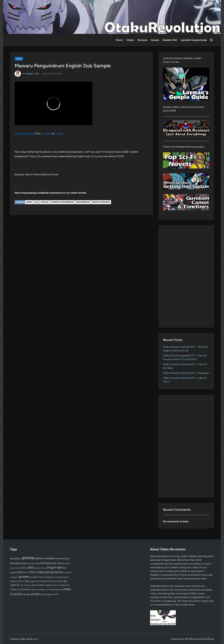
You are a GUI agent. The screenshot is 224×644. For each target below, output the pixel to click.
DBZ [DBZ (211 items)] (31, 568)
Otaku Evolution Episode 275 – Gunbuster (186, 373)
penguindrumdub (25, 133)
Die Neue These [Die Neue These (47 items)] (40, 568)
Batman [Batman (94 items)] (24, 563)
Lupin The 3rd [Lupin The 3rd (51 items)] (25, 585)
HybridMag (208, 639)
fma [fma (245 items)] (20, 572)
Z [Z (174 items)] (57, 594)
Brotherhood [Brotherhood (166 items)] (48, 563)
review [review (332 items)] (35, 594)
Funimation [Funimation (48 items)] (68, 573)
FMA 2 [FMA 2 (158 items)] (33, 572)
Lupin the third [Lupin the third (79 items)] (37, 585)
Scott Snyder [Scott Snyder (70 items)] (46, 594)
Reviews (142, 40)
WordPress (190, 639)
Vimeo (59, 133)
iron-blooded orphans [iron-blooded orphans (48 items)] (61, 577)
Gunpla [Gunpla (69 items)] (49, 577)
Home (119, 40)
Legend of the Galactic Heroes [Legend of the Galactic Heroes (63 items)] (42, 581)
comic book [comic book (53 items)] (15, 568)
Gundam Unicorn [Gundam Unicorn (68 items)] (38, 577)
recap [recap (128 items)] (26, 594)
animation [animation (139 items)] (16, 558)
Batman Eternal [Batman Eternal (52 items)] (34, 563)
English (45, 202)
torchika (46, 133)
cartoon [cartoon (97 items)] (61, 563)
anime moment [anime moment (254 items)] (45, 558)
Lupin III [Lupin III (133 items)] (14, 585)
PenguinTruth (169, 560)
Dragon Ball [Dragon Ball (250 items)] (54, 567)
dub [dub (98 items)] (64, 568)
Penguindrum (83, 202)
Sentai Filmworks (101, 202)
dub (36, 202)
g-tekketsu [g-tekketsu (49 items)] (14, 577)
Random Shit (170, 40)
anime (29, 202)
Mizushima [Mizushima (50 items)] (56, 585)
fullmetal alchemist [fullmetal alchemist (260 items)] (50, 572)
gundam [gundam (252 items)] (24, 577)
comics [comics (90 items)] (24, 568)
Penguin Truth (32, 74)
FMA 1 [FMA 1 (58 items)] (26, 573)
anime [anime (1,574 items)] (28, 558)
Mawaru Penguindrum (62, 202)
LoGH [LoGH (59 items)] (59, 581)
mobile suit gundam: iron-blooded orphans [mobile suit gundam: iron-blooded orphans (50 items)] (46, 590)
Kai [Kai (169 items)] (27, 581)
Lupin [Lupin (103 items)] (65, 581)
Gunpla (155, 40)
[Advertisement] (186, 276)
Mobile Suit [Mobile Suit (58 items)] (65, 585)
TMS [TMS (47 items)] (54, 595)
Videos (130, 40)
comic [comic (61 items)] (68, 563)
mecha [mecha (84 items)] (48, 585)
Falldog (193, 556)
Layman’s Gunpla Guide (194, 40)
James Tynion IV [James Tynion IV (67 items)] (17, 581)
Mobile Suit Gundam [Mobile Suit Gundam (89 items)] (20, 589)
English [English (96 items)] (14, 572)
